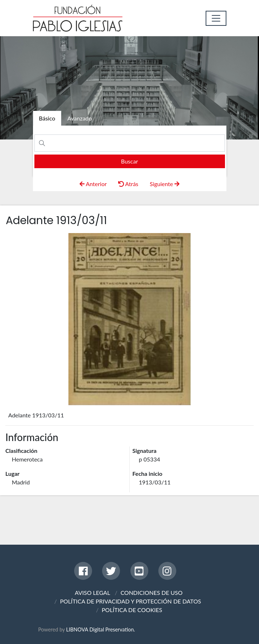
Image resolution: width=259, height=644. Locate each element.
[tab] (47, 118)
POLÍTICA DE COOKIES (132, 610)
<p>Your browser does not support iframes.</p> (129, 319)
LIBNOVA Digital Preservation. (101, 629)
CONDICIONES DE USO (151, 593)
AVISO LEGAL (93, 593)
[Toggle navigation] (216, 18)
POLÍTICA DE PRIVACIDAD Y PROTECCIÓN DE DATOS (130, 601)
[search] (130, 161)
